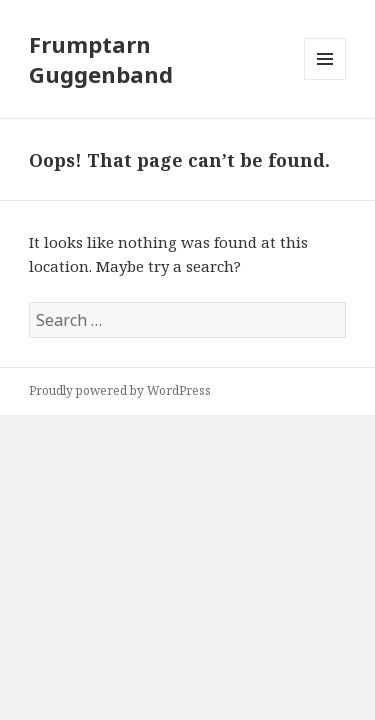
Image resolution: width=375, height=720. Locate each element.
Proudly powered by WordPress (120, 390)
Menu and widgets (325, 79)
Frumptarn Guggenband (101, 59)
